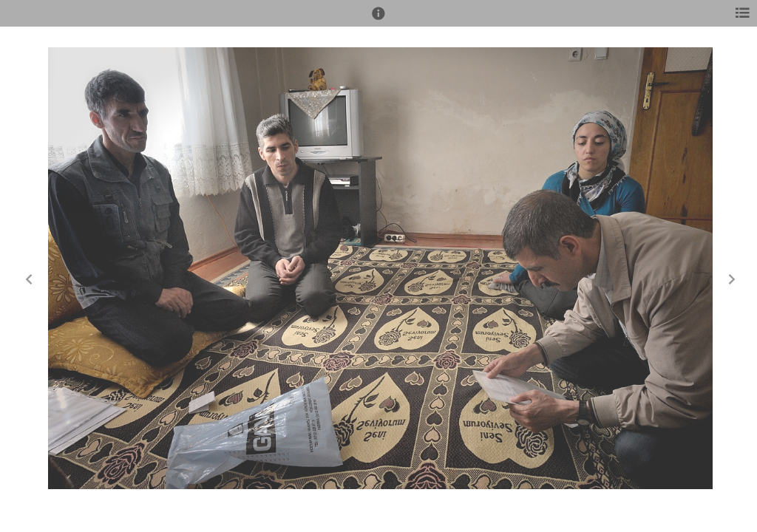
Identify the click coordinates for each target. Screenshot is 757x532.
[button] (378, 20)
